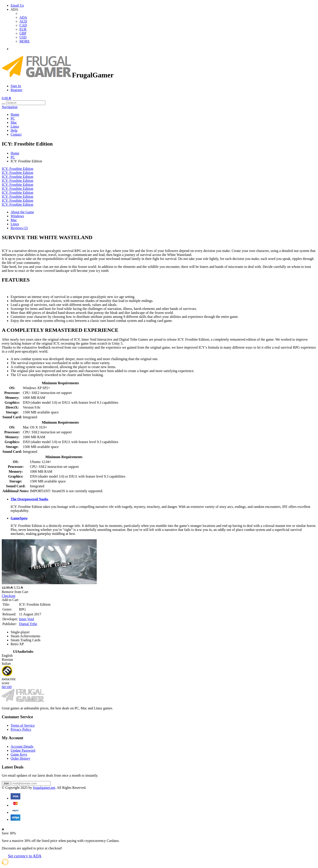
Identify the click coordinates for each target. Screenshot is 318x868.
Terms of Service (23, 725)
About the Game (22, 212)
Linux (15, 126)
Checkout (9, 596)
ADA (23, 17)
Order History (20, 758)
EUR (23, 29)
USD (23, 37)
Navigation (10, 107)
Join (6, 783)
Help (14, 130)
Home (15, 114)
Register (16, 90)
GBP (23, 33)
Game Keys (19, 754)
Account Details (22, 746)
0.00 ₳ (6, 98)
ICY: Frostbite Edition (18, 169)
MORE (25, 41)
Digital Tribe (28, 624)
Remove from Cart (15, 592)
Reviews (19, 228)
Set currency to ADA (25, 856)
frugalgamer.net (44, 788)
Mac (14, 122)
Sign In (16, 86)
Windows (17, 216)
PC (13, 118)
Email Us (17, 5)
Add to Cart (10, 600)
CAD (23, 25)
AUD (23, 21)
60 (7, 687)
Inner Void (26, 619)
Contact (16, 134)
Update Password (23, 750)
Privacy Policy (21, 729)
